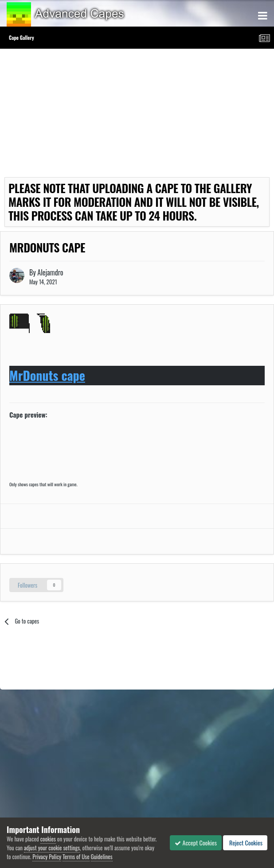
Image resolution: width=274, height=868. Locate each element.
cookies (48, 839)
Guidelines (102, 856)
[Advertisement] (108, 115)
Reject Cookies (245, 843)
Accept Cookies (196, 843)
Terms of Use (76, 856)
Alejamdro (50, 272)
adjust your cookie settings (52, 848)
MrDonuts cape (47, 375)
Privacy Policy (47, 856)
